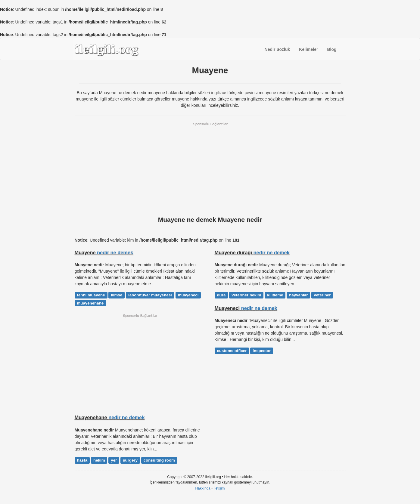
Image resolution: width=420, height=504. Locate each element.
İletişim (219, 488)
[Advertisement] (210, 169)
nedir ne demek (115, 252)
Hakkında (203, 488)
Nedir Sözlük (277, 49)
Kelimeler (308, 49)
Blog (332, 49)
